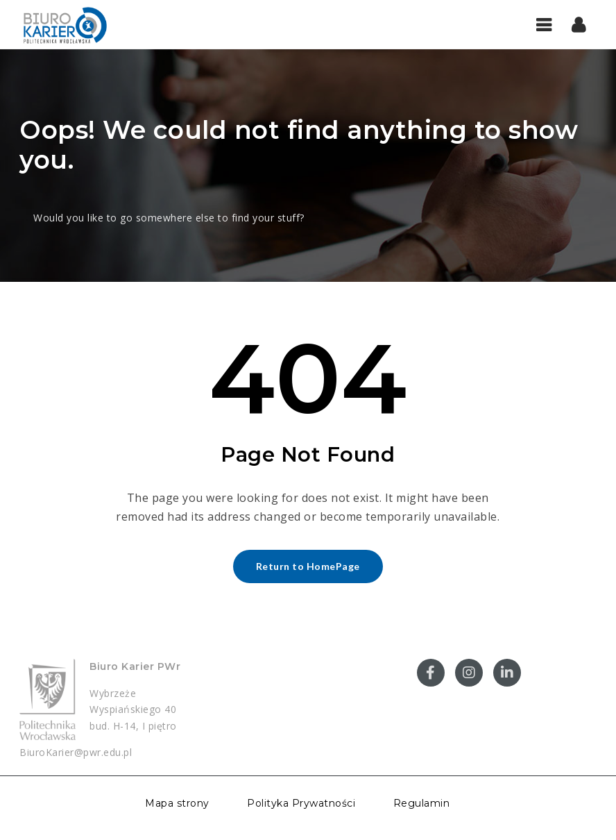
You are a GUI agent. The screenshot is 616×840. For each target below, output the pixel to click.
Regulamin (422, 803)
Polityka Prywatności (301, 803)
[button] (579, 24)
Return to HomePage (308, 566)
